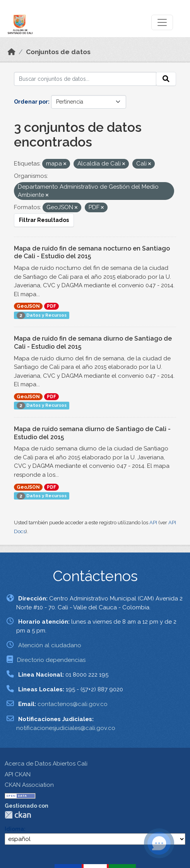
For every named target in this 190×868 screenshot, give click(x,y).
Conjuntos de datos (58, 52)
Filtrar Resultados (44, 220)
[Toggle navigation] (162, 22)
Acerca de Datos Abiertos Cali (46, 764)
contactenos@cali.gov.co (73, 704)
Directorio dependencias (51, 660)
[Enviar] (166, 79)
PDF (51, 306)
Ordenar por (31, 102)
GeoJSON (28, 306)
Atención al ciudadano (50, 645)
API (153, 523)
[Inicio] (12, 52)
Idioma (14, 829)
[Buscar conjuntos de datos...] (85, 79)
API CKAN (18, 774)
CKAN (18, 815)
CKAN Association (29, 785)
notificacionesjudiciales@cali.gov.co (66, 728)
